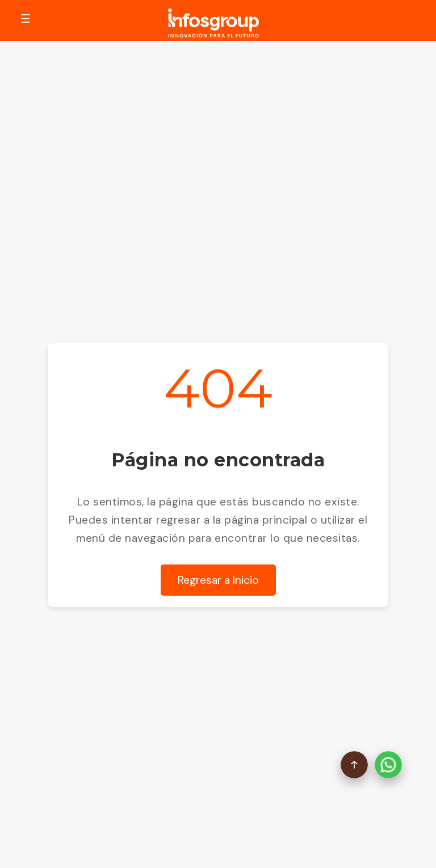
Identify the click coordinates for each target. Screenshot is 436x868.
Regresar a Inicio (218, 580)
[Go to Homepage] (213, 24)
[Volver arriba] (354, 766)
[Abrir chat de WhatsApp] (388, 766)
